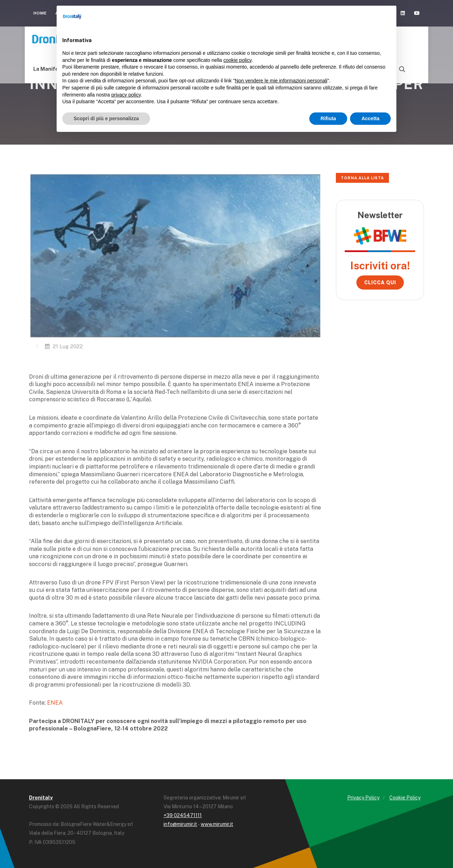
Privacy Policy (363, 798)
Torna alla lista (362, 178)
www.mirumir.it (217, 824)
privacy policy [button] (126, 95)
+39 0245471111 (183, 815)
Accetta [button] (370, 118)
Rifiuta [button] (328, 118)
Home (40, 13)
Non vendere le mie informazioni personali (281, 81)
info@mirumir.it (180, 824)
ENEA (55, 703)
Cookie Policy (405, 798)
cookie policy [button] (237, 60)
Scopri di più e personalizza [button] (106, 118)
